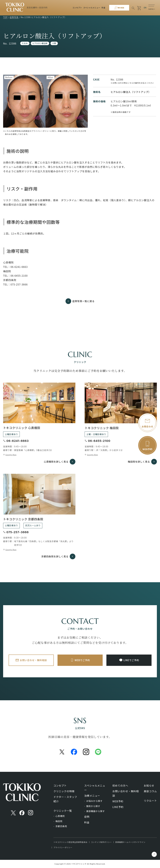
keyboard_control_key (154, 854)
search (133, 8)
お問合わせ (147, 426)
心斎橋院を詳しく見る (55, 462)
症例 (87, 817)
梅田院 (59, 821)
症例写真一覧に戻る (83, 301)
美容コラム (150, 791)
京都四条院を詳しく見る (54, 556)
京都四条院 (61, 826)
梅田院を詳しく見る (138, 462)
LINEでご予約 (131, 660)
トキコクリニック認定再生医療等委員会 (70, 842)
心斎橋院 (60, 816)
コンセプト (76, 8)
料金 (102, 8)
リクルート (150, 801)
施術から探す (93, 806)
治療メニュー (92, 796)
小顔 (54, 43)
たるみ (25, 43)
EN (145, 8)
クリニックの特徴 (64, 791)
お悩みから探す (94, 801)
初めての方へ (120, 785)
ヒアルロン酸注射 (40, 43)
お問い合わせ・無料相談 (34, 660)
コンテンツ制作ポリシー (101, 842)
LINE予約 (118, 807)
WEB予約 (118, 801)
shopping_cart (139, 8)
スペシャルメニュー (91, 8)
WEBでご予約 (82, 660)
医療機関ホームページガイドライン (130, 842)
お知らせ (149, 785)
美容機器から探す (95, 811)
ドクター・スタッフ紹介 (65, 799)
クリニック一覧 (63, 811)
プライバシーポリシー (63, 847)
